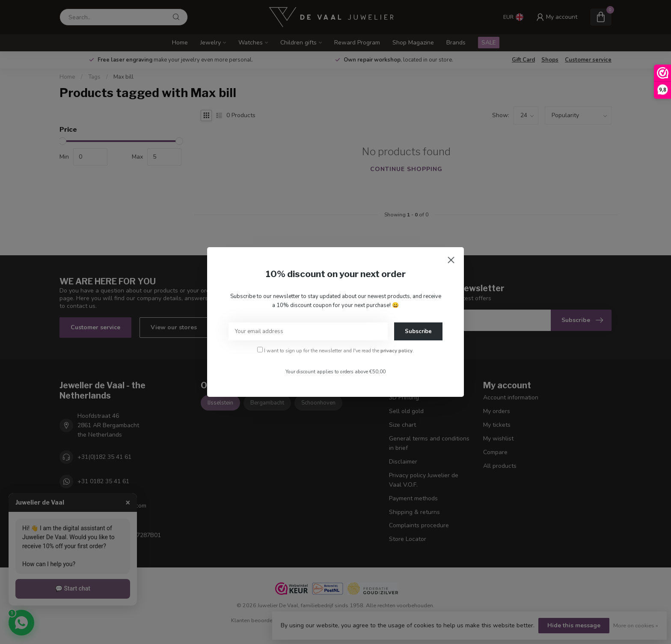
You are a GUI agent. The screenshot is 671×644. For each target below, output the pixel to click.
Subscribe (418, 331)
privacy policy (396, 351)
